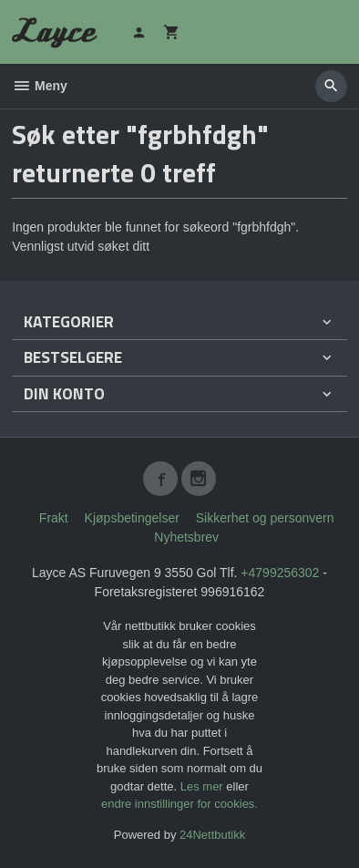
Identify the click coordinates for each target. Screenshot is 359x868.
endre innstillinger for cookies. (179, 804)
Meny (40, 86)
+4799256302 (280, 573)
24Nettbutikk (212, 835)
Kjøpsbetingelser (132, 518)
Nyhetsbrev (186, 537)
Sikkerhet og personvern (265, 518)
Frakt (54, 518)
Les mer (204, 786)
